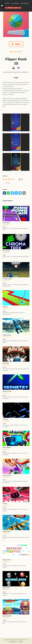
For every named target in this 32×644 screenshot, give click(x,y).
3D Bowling (6, 363)
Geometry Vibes (7, 391)
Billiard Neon (6, 588)
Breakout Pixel (7, 560)
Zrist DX (5, 504)
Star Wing (5, 419)
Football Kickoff (7, 616)
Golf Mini (5, 307)
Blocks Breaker (7, 447)
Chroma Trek (6, 251)
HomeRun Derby (7, 279)
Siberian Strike (7, 532)
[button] (2, 6)
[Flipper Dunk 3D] (16, 24)
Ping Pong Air (6, 223)
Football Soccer (7, 335)
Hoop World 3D (7, 475)
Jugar (16, 44)
